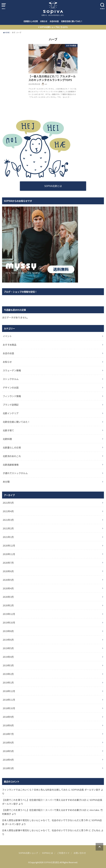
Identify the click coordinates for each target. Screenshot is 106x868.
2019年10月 (9, 622)
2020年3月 (8, 597)
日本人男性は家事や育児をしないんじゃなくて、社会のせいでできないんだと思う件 (45, 820)
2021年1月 (8, 537)
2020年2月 (8, 605)
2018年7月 (8, 734)
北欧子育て (8, 430)
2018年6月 (8, 742)
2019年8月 (8, 631)
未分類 (6, 482)
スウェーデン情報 (12, 370)
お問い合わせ (80, 853)
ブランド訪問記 (11, 405)
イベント (7, 336)
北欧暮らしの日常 (31, 21)
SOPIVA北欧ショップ (28, 853)
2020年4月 (8, 588)
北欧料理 (7, 439)
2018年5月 (8, 751)
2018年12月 (9, 691)
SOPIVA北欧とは (53, 186)
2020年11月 (9, 554)
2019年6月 (8, 640)
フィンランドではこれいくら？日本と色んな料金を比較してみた (35, 790)
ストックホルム (11, 379)
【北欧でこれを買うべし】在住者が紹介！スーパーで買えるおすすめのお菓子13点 (44, 800)
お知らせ (44, 21)
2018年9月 (8, 717)
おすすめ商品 (10, 345)
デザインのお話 (11, 387)
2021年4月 (8, 511)
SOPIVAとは (47, 853)
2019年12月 (9, 614)
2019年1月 (8, 682)
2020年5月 (8, 580)
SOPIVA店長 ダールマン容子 (86, 790)
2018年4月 (8, 760)
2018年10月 (9, 708)
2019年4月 (8, 657)
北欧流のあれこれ (12, 456)
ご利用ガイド (63, 853)
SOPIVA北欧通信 (51, 862)
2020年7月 (8, 563)
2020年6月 (8, 571)
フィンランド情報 (12, 396)
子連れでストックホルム (15, 473)
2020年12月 (9, 545)
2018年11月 (9, 700)
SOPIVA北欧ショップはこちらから (54, 27)
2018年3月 (8, 768)
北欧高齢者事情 (11, 465)
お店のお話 (54, 21)
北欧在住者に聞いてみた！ (72, 21)
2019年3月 (8, 665)
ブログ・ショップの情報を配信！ (20, 292)
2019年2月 (8, 674)
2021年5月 (8, 503)
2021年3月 (8, 520)
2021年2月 (8, 528)
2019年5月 (8, 648)
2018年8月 (8, 725)
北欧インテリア (11, 413)
